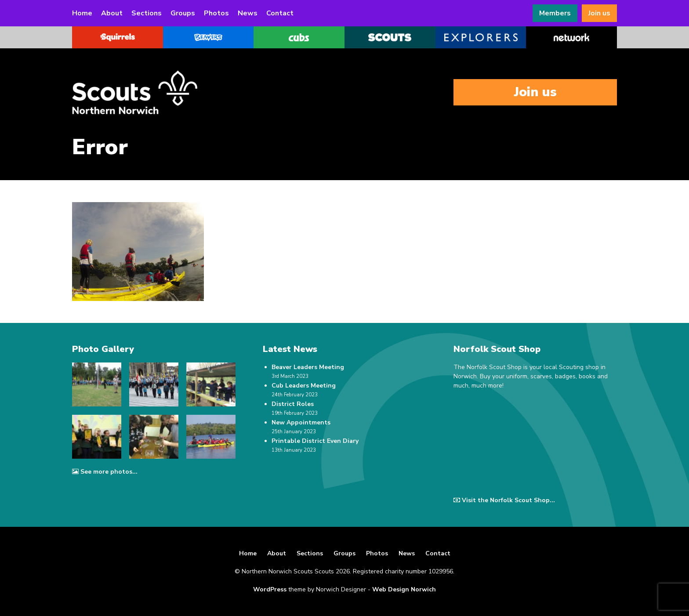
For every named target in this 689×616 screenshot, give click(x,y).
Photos (216, 13)
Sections (147, 13)
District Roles (293, 404)
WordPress (270, 589)
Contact (280, 13)
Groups (183, 13)
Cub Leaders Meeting (304, 386)
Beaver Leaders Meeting (308, 367)
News (248, 13)
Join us (599, 13)
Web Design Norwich (404, 589)
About (112, 13)
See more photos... (105, 472)
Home (82, 13)
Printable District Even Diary (315, 441)
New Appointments (301, 422)
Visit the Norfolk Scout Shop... (504, 500)
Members (555, 13)
